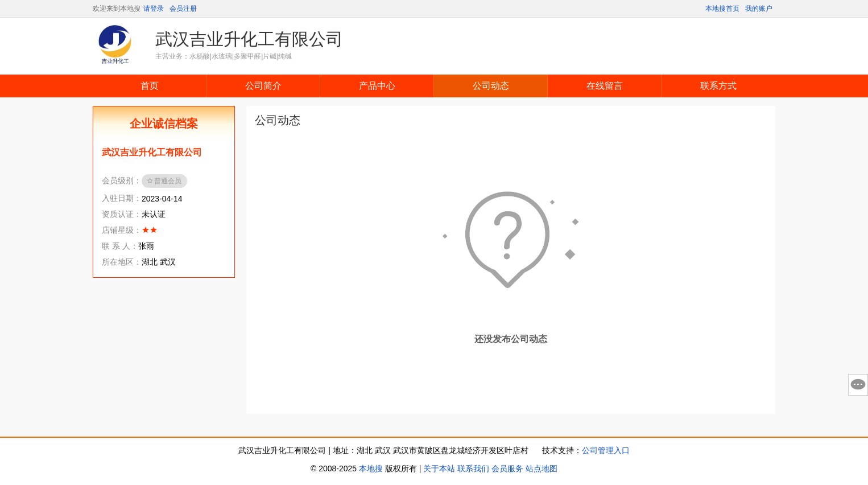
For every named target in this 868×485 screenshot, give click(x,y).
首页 (150, 86)
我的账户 (759, 9)
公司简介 (263, 86)
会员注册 (183, 9)
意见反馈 (858, 385)
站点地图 (542, 468)
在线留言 (605, 86)
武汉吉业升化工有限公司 (249, 39)
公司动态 (491, 86)
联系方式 (718, 86)
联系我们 (473, 468)
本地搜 (371, 468)
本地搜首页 (722, 9)
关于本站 (439, 468)
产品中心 (377, 86)
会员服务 (507, 468)
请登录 (154, 9)
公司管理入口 (606, 450)
